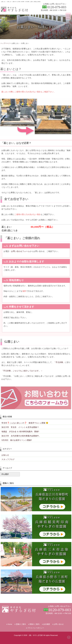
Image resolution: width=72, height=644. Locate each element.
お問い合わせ (59, 624)
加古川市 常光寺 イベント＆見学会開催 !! (20, 427)
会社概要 (47, 624)
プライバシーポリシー (36, 628)
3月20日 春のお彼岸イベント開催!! (17, 440)
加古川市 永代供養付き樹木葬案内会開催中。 (21, 436)
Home (10, 624)
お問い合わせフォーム (20, 251)
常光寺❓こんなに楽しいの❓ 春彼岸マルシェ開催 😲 (25, 423)
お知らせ (5, 455)
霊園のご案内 (21, 624)
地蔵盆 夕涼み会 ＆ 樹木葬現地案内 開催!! (20, 431)
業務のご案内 (34, 624)
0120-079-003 (57, 7)
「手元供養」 (59, 362)
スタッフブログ (8, 459)
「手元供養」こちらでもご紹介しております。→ (22, 371)
